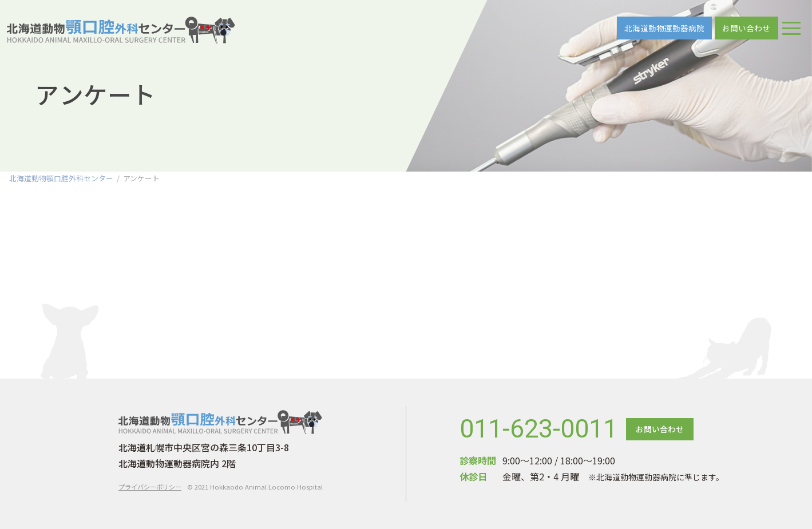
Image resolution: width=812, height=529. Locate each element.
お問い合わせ (746, 28)
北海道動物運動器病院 (664, 28)
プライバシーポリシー (150, 487)
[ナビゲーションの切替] (791, 28)
